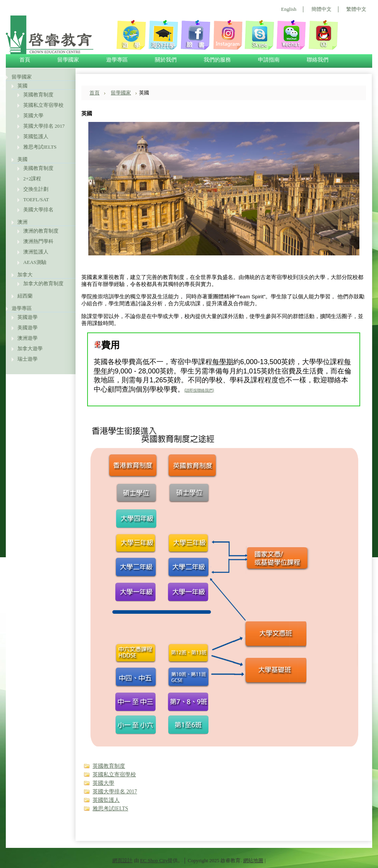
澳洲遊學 (27, 338)
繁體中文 (356, 9)
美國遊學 (27, 328)
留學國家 (22, 77)
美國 (22, 159)
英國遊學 (27, 317)
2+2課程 (32, 179)
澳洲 (22, 222)
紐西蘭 (25, 296)
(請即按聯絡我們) (199, 390)
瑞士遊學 (27, 359)
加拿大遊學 (30, 348)
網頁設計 (122, 860)
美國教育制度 (38, 168)
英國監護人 (36, 136)
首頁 (94, 93)
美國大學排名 (38, 210)
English (289, 9)
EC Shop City (154, 860)
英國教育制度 (38, 95)
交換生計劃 (36, 189)
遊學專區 (22, 308)
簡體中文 (321, 9)
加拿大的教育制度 (43, 283)
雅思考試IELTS (40, 147)
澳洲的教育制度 (41, 231)
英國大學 (33, 116)
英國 (22, 86)
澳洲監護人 (36, 252)
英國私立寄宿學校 (43, 105)
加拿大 (25, 275)
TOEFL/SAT (36, 199)
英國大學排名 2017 (44, 126)
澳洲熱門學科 (38, 241)
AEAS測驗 (35, 262)
